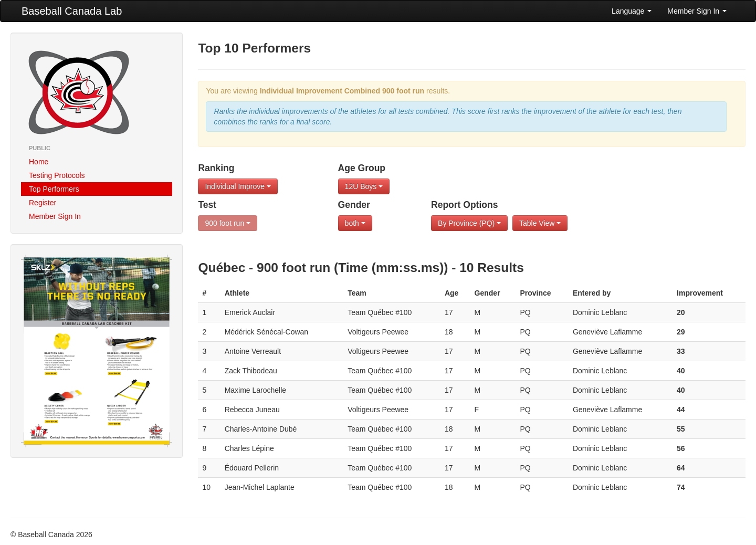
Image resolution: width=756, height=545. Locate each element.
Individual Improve (238, 186)
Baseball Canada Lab (72, 11)
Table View (540, 223)
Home (39, 162)
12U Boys (364, 186)
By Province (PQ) (469, 223)
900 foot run (228, 223)
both (355, 223)
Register (43, 203)
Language (632, 11)
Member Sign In (697, 11)
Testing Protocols (57, 175)
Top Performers (54, 189)
